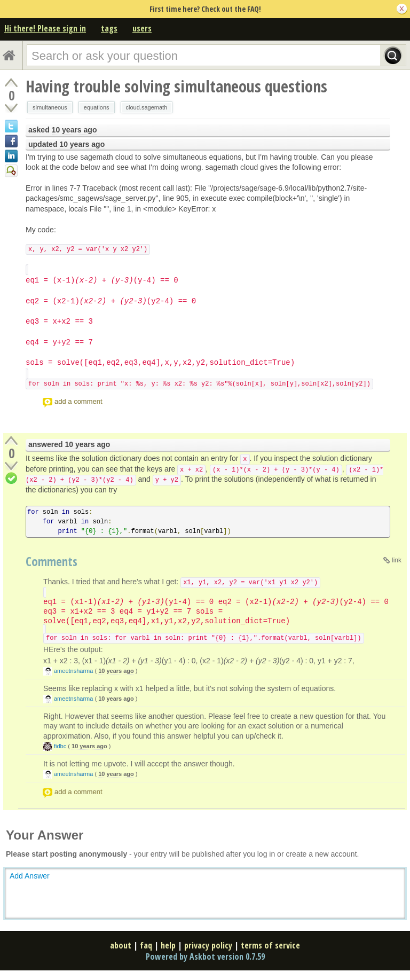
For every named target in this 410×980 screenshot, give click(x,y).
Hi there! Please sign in (45, 28)
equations (97, 107)
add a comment (78, 401)
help (168, 945)
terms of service (270, 945)
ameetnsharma (73, 671)
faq (146, 945)
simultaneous (50, 107)
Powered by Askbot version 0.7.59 (205, 957)
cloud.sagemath (147, 107)
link (397, 560)
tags (109, 28)
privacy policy (208, 945)
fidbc (60, 746)
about (121, 945)
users (142, 28)
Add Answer (30, 876)
